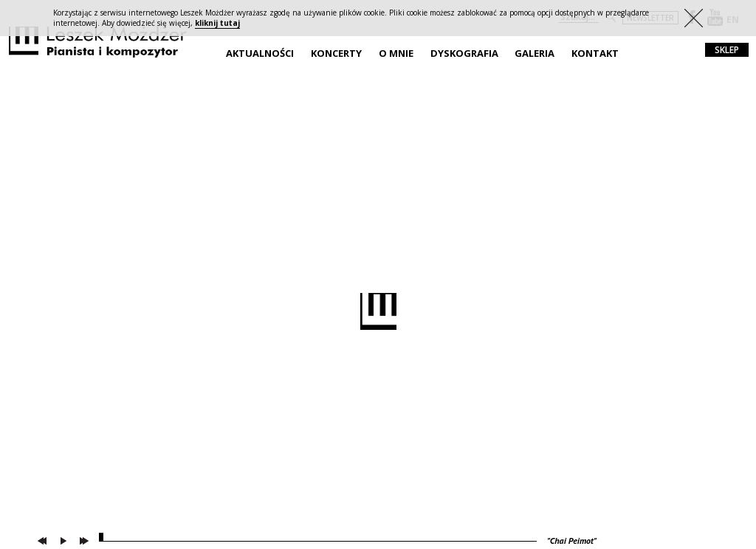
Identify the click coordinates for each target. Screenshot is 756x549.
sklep (727, 50)
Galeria (535, 53)
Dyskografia (464, 53)
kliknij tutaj (217, 23)
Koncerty (336, 53)
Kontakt (595, 53)
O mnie (396, 53)
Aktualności (260, 53)
